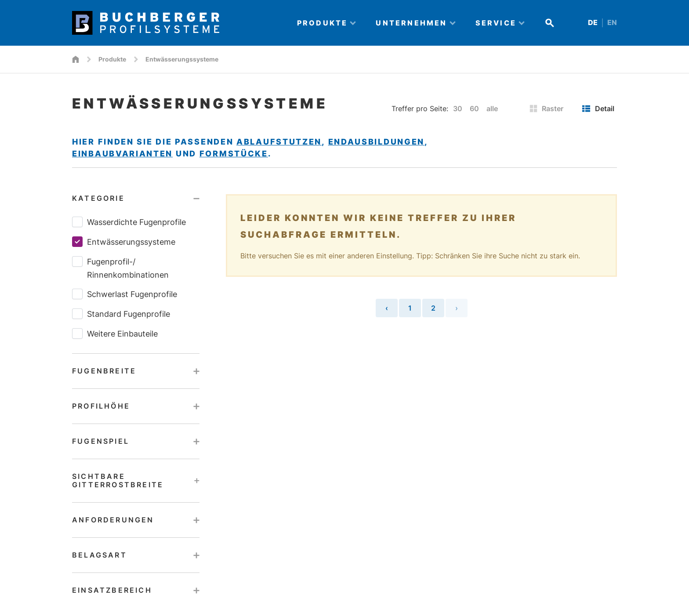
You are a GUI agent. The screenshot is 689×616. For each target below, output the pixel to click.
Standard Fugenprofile (121, 314)
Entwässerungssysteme (124, 242)
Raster (546, 109)
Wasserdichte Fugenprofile (129, 222)
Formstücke (234, 154)
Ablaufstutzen (279, 142)
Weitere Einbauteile (115, 333)
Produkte (112, 59)
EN (612, 23)
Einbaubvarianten (122, 154)
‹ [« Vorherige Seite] (387, 308)
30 (458, 109)
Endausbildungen (377, 142)
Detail (598, 109)
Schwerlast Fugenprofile (125, 294)
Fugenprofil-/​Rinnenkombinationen (120, 268)
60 (474, 109)
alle (492, 109)
